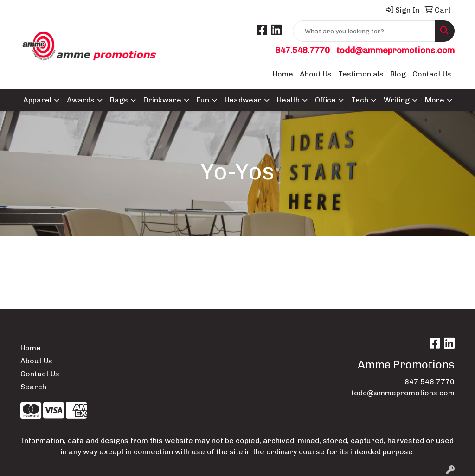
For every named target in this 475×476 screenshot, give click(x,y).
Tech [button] (360, 100)
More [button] (435, 100)
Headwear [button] (243, 100)
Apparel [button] (37, 100)
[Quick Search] (364, 31)
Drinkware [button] (162, 100)
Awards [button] (81, 100)
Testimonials (361, 74)
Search (33, 387)
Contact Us (432, 74)
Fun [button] (203, 100)
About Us (316, 74)
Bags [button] (119, 100)
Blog (398, 74)
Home (283, 74)
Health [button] (288, 100)
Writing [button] (397, 100)
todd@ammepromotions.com (395, 50)
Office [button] (325, 100)
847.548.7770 (302, 50)
